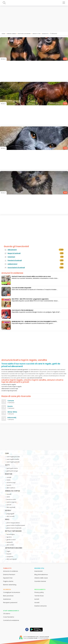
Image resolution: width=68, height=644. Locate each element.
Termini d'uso (39, 596)
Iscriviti (37, 599)
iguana (9, 537)
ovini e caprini (11, 502)
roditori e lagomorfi (24, 33)
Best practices (8, 596)
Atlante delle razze (41, 578)
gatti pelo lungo (12, 471)
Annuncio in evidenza (11, 571)
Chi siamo (7, 614)
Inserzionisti (39, 571)
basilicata (45, 33)
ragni (8, 551)
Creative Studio (33, 638)
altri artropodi (12, 559)
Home (3, 33)
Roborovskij (12, 418)
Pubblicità (7, 568)
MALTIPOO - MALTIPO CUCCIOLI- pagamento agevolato (30, 299)
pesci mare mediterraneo (16, 525)
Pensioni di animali (15, 260)
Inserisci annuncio (41, 606)
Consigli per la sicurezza (12, 592)
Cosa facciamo (9, 617)
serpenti (10, 542)
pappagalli (10, 514)
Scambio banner (40, 581)
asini (8, 497)
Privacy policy (39, 592)
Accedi (37, 602)
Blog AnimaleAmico (41, 574)
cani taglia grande (13, 462)
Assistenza (7, 599)
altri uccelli (10, 516)
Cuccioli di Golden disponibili (21, 288)
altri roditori (11, 488)
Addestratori (12, 264)
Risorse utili (39, 568)
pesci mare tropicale (14, 528)
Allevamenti (12, 250)
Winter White (12, 412)
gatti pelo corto (12, 468)
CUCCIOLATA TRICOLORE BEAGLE (22, 310)
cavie (8, 480)
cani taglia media (13, 459)
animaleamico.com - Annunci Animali (38, 637)
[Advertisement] (34, 19)
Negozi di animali (14, 253)
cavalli (9, 494)
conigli (9, 477)
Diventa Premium (9, 574)
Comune (11, 401)
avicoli (9, 505)
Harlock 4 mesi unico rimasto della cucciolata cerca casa (31, 276)
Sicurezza (7, 589)
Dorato (10, 406)
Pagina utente (8, 581)
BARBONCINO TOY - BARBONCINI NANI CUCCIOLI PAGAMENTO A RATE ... (35, 322)
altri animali (11, 507)
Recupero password (10, 602)
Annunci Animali (11, 33)
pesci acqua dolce (13, 523)
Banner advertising (10, 585)
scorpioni (10, 557)
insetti (9, 554)
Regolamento (40, 589)
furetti (9, 485)
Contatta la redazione (11, 620)
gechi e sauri (11, 540)
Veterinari (11, 257)
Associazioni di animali (16, 268)
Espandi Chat (8, 578)
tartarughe (11, 534)
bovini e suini (11, 499)
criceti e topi (36, 33)
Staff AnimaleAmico (11, 611)
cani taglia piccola (13, 457)
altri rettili (10, 545)
